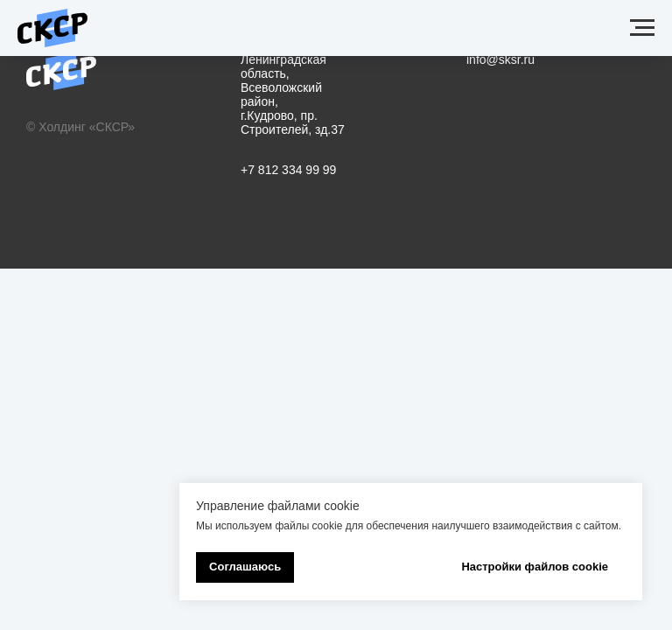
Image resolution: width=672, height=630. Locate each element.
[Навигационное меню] (642, 28)
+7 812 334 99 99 (288, 170)
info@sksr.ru (500, 59)
